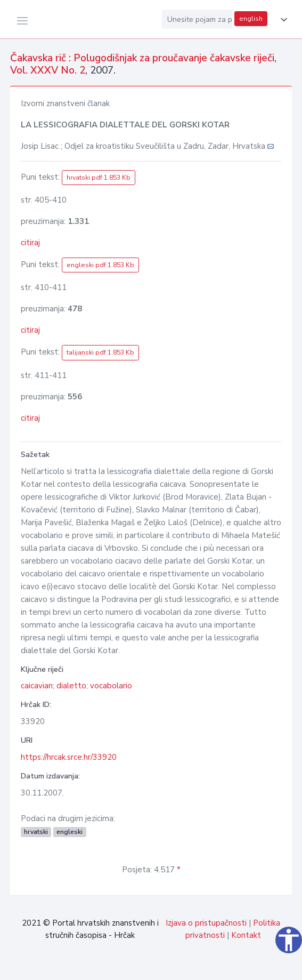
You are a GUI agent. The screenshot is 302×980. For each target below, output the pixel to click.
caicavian (37, 686)
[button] (282, 20)
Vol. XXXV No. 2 (48, 70)
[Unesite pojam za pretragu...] (197, 19)
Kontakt (246, 935)
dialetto (71, 686)
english (251, 19)
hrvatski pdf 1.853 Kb (99, 178)
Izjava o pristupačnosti (206, 923)
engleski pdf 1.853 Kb (100, 265)
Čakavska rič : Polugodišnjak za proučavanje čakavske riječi (142, 58)
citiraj (30, 243)
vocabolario (111, 686)
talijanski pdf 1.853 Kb (100, 352)
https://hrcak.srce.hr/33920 (69, 757)
